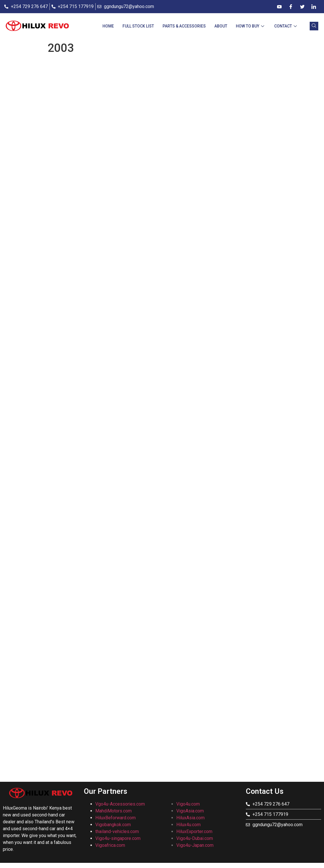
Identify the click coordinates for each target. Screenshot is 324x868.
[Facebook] (291, 7)
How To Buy (251, 26)
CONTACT (286, 26)
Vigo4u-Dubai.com (195, 838)
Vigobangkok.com (113, 825)
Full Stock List (138, 26)
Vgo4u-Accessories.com (120, 804)
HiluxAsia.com (190, 818)
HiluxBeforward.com (115, 818)
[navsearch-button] (314, 26)
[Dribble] (279, 7)
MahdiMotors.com (113, 811)
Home (108, 26)
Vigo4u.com (188, 804)
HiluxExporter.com (194, 831)
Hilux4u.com (188, 825)
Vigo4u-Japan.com (195, 845)
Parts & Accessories (184, 26)
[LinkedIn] (314, 7)
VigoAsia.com (190, 811)
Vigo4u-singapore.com (118, 838)
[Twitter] (302, 7)
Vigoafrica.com (110, 845)
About (221, 26)
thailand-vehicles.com (118, 831)
